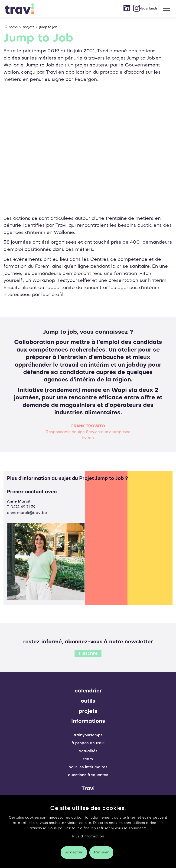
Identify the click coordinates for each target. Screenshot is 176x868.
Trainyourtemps (88, 735)
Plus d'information (88, 837)
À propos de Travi (88, 743)
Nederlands (148, 9)
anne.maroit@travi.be (27, 513)
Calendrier (88, 691)
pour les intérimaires (88, 767)
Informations (88, 721)
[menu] (167, 9)
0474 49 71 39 (23, 507)
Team (88, 759)
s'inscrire (88, 654)
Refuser (101, 852)
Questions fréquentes (88, 775)
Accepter (74, 852)
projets (88, 711)
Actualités (88, 751)
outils (88, 701)
